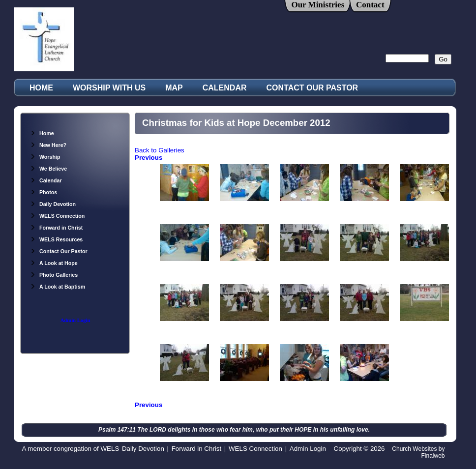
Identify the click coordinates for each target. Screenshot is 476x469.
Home (42, 133)
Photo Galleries (54, 275)
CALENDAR (225, 88)
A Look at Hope (54, 263)
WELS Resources (56, 239)
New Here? (48, 145)
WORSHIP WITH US (109, 88)
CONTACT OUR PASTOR (312, 88)
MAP (174, 88)
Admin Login (75, 320)
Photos (44, 192)
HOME (41, 88)
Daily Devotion (53, 204)
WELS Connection (57, 216)
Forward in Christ (56, 228)
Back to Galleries (160, 150)
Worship (45, 157)
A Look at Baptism (58, 287)
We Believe (48, 169)
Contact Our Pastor (59, 251)
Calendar (46, 180)
